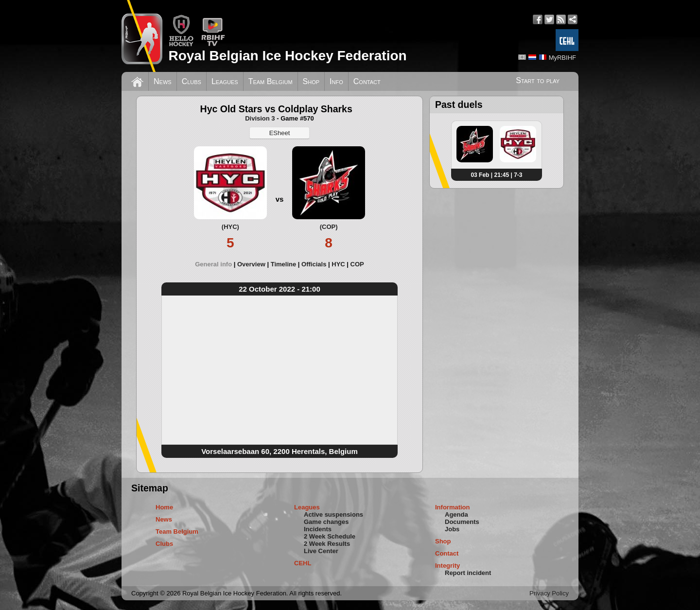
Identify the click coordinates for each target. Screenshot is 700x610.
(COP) (329, 227)
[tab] (216, 264)
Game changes (326, 522)
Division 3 (260, 118)
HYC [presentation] (338, 264)
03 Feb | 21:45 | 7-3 (496, 175)
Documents (462, 522)
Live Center (321, 551)
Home (164, 507)
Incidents (318, 529)
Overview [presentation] (251, 264)
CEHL (303, 563)
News (163, 81)
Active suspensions (333, 514)
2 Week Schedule (330, 536)
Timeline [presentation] (284, 264)
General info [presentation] (213, 264)
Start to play (538, 80)
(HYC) (230, 227)
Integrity (447, 566)
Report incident (468, 573)
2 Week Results (327, 544)
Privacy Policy (549, 593)
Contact (367, 81)
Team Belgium (271, 81)
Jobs (452, 529)
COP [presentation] (357, 264)
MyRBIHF (562, 58)
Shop (311, 81)
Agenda (456, 514)
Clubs (192, 81)
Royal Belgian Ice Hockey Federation (287, 56)
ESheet (280, 133)
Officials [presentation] (314, 264)
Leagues (225, 81)
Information (453, 507)
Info (336, 81)
